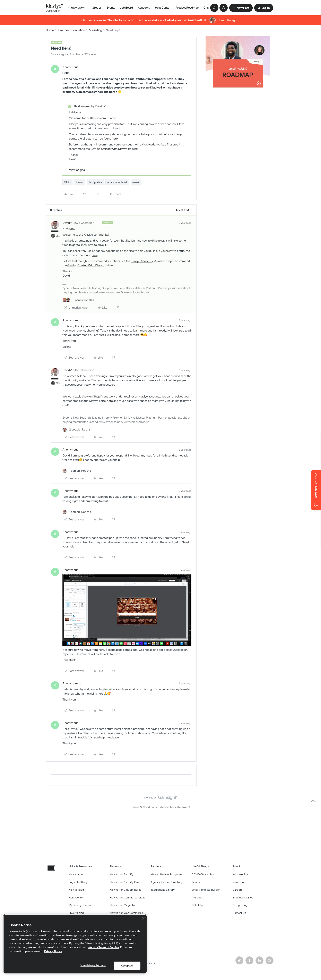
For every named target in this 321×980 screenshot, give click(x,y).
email (136, 182)
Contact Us (239, 913)
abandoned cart (117, 182)
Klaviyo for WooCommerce (126, 913)
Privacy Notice (53, 951)
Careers (238, 890)
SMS (67, 182)
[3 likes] (78, 300)
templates (95, 182)
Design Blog (240, 905)
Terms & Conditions (144, 807)
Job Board (127, 8)
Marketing (95, 30)
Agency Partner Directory (166, 882)
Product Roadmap (187, 8)
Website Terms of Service (103, 947)
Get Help (197, 905)
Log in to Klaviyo (79, 882)
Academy (144, 8)
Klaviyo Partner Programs (166, 874)
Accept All (127, 966)
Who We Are (240, 874)
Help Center (163, 8)
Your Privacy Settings (93, 965)
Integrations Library (163, 890)
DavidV (67, 223)
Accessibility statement (175, 807)
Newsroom (239, 882)
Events (111, 8)
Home (50, 30)
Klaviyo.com (76, 874)
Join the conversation (71, 30)
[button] (241, 8)
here (115, 139)
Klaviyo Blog (76, 890)
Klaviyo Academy (148, 144)
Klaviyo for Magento (122, 905)
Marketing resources (82, 905)
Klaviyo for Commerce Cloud (128, 898)
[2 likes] (76, 430)
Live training (76, 913)
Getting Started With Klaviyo (109, 149)
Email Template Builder (206, 890)
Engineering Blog (243, 898)
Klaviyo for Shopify (122, 874)
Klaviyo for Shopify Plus (124, 882)
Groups (97, 8)
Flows (80, 182)
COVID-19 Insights (203, 874)
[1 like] (77, 471)
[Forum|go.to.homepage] (55, 8)
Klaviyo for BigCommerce (126, 890)
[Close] (143, 918)
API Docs (197, 898)
